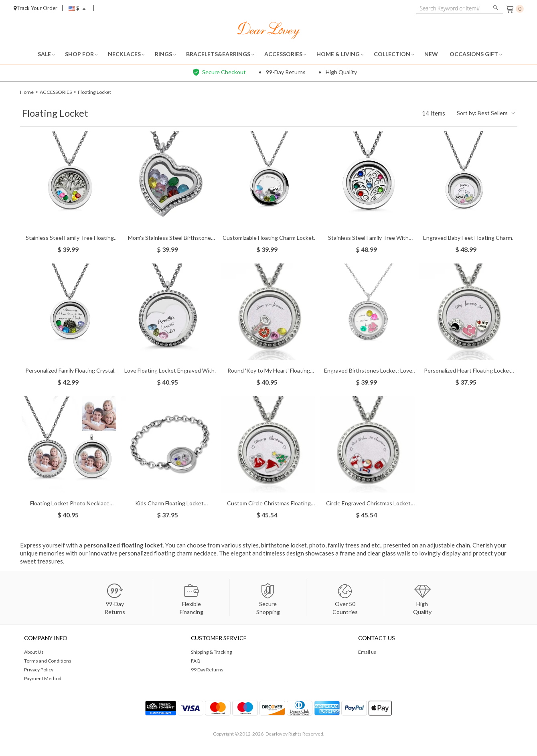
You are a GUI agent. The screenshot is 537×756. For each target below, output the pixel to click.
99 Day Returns (207, 670)
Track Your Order (35, 8)
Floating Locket (105, 92)
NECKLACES (126, 54)
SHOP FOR (81, 54)
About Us (34, 652)
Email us (367, 652)
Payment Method (43, 678)
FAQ (196, 661)
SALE (46, 54)
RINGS (165, 54)
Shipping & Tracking (211, 652)
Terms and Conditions (48, 661)
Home (27, 92)
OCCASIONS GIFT (476, 54)
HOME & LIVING (340, 54)
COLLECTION (394, 54)
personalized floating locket (123, 545)
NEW (432, 54)
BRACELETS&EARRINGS (220, 54)
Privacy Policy (39, 670)
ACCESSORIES (285, 54)
